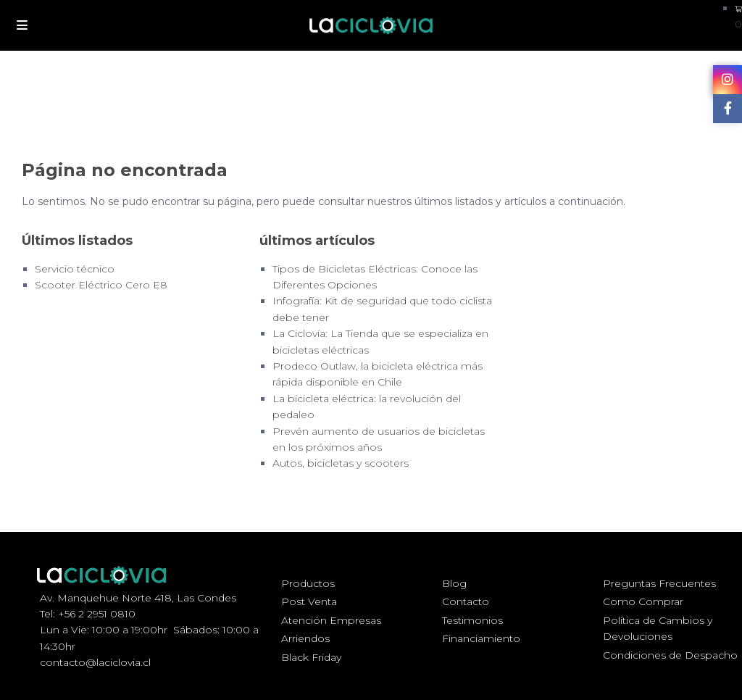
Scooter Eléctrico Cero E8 (101, 285)
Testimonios (472, 620)
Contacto (466, 601)
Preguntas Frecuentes (659, 583)
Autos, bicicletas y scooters (341, 463)
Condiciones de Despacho (670, 655)
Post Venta (309, 601)
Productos (308, 583)
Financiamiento (481, 638)
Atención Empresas (331, 620)
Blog (454, 583)
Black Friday (311, 657)
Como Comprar (643, 601)
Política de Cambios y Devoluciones (658, 628)
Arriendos (305, 638)
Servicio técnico (75, 269)
